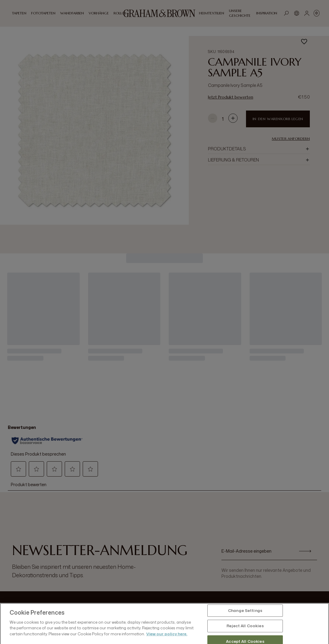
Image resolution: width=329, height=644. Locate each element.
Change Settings (245, 630)
